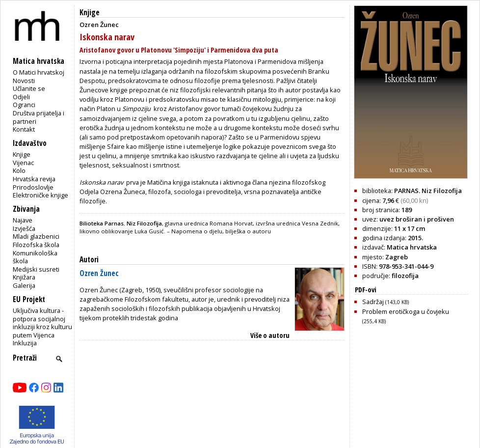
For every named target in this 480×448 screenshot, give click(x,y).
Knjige (22, 154)
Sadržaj (386, 302)
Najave (23, 220)
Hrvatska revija (34, 179)
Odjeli (21, 97)
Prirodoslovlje (33, 187)
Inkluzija (25, 343)
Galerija (24, 285)
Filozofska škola (36, 245)
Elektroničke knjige (40, 195)
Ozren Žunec (99, 273)
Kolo (19, 170)
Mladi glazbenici (36, 236)
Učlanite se (29, 88)
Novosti (24, 81)
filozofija (405, 276)
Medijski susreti (36, 269)
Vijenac (23, 163)
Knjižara (24, 277)
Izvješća (24, 228)
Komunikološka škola (35, 257)
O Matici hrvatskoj (39, 72)
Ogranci (24, 105)
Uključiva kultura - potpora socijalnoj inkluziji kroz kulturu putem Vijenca (42, 323)
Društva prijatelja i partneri (39, 117)
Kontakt (24, 129)
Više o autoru (270, 335)
